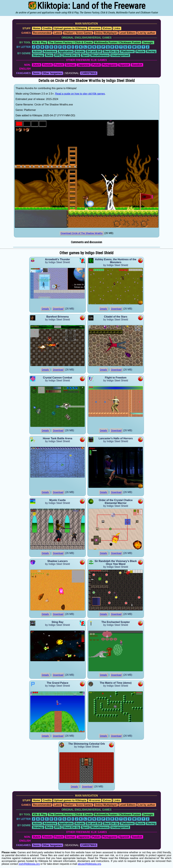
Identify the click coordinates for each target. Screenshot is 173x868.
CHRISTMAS (89, 73)
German (70, 65)
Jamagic (148, 42)
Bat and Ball (94, 51)
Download (58, 309)
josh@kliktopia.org (29, 864)
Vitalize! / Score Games (78, 33)
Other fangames (52, 73)
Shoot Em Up (71, 55)
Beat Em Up (111, 51)
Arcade (80, 51)
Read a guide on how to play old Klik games (80, 94)
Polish (96, 65)
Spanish (124, 65)
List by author (147, 33)
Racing (151, 51)
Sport (85, 55)
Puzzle (140, 51)
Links (117, 28)
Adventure (50, 51)
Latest (58, 33)
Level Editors (127, 33)
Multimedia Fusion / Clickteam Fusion (117, 42)
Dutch (37, 65)
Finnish (47, 65)
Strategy (38, 55)
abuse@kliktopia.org (89, 864)
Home (36, 28)
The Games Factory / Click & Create (70, 42)
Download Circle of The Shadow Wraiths (82, 233)
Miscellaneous (100, 55)
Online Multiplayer (106, 33)
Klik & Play (40, 42)
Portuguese (110, 65)
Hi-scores (95, 28)
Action (37, 51)
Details (45, 309)
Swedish (137, 65)
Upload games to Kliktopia (70, 28)
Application (66, 51)
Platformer (127, 51)
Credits (47, 28)
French (59, 65)
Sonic (36, 73)
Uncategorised (120, 55)
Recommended (42, 33)
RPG (58, 55)
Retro (49, 55)
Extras (107, 28)
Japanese (84, 65)
